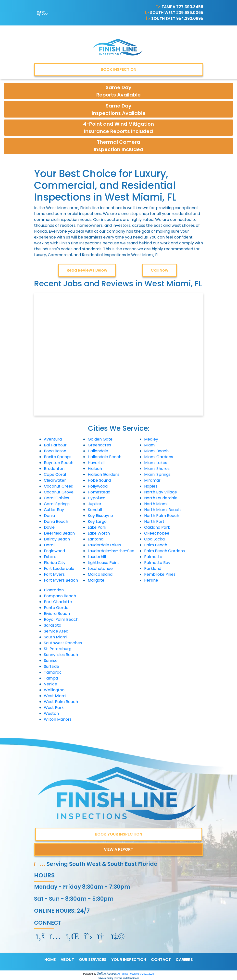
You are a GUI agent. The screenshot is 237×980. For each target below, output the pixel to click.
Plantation (54, 590)
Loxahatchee (100, 568)
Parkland (153, 568)
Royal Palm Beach (61, 619)
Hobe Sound (99, 480)
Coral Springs (57, 504)
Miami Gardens (159, 457)
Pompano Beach (60, 596)
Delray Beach (57, 539)
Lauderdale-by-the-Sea (111, 551)
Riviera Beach (57, 614)
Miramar (152, 480)
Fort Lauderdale (59, 568)
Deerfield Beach (59, 533)
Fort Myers (54, 574)
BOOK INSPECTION (118, 69)
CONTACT (161, 960)
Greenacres (99, 445)
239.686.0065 (190, 13)
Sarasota (53, 625)
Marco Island (100, 574)
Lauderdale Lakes (104, 545)
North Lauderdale (161, 498)
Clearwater (55, 480)
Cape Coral (55, 474)
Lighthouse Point (103, 563)
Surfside (51, 666)
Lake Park (97, 527)
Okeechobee (157, 533)
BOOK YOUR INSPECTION (118, 834)
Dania (49, 516)
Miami (150, 445)
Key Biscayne (100, 516)
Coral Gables (56, 498)
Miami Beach (156, 451)
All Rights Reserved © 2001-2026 (136, 974)
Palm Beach (156, 545)
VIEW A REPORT (118, 849)
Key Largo (97, 521)
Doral (49, 545)
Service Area (56, 631)
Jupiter (95, 504)
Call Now (160, 270)
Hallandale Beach (105, 457)
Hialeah (95, 469)
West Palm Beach (61, 702)
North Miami (156, 504)
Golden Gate (100, 439)
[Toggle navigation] (43, 13)
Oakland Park (157, 527)
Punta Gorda (56, 608)
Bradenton (54, 469)
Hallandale (98, 451)
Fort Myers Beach (61, 580)
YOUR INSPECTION (129, 960)
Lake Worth (99, 533)
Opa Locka (154, 539)
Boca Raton (55, 451)
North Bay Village (161, 492)
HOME (50, 960)
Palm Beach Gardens (164, 551)
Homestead (99, 492)
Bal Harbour (55, 445)
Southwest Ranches (63, 643)
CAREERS (184, 960)
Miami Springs (157, 474)
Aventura (53, 439)
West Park (54, 708)
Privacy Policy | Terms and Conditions (118, 978)
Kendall (95, 510)
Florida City (55, 563)
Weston (51, 713)
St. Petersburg (58, 649)
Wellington (54, 690)
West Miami (55, 696)
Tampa (51, 678)
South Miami (56, 637)
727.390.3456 (190, 7)
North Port (154, 521)
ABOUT (67, 960)
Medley (151, 439)
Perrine (151, 580)
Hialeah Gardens (104, 474)
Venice (50, 684)
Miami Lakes (156, 463)
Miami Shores (157, 469)
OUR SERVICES (93, 960)
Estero (50, 557)
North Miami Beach (162, 510)
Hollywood (98, 486)
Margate (96, 580)
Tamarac (53, 672)
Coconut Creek (59, 486)
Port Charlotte (58, 602)
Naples (151, 486)
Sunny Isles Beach (61, 655)
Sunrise (51, 661)
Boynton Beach (59, 463)
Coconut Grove (59, 492)
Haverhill (96, 463)
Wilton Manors (58, 719)
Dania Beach (56, 521)
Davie (49, 527)
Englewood (54, 551)
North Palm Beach (162, 516)
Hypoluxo (97, 498)
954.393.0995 (190, 18)
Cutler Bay (54, 510)
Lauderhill (97, 557)
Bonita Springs (58, 457)
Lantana (96, 539)
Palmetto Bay (157, 563)
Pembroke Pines (160, 574)
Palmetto (153, 557)
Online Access (107, 974)
